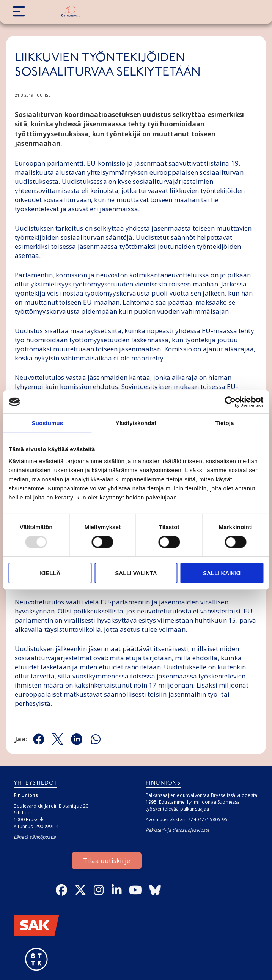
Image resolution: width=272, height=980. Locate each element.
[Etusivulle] (70, 11)
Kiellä (50, 573)
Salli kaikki (222, 573)
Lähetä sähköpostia (35, 837)
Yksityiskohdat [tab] (136, 423)
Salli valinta (136, 573)
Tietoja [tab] (225, 423)
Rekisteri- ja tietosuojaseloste (178, 830)
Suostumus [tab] (48, 423)
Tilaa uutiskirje (107, 861)
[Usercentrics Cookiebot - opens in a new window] (230, 402)
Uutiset (45, 95)
